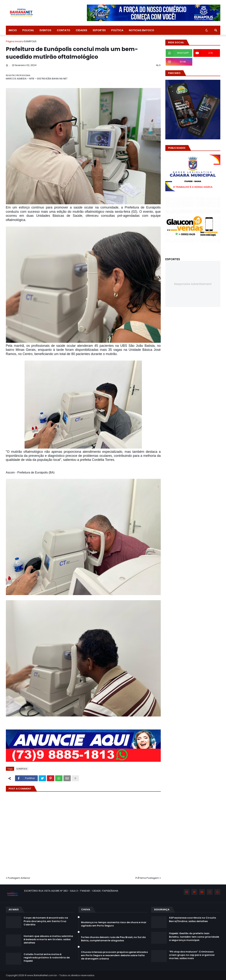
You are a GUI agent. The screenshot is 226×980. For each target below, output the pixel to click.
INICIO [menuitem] (13, 30)
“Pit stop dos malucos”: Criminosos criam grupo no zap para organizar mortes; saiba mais (192, 955)
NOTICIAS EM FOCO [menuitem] (142, 30)
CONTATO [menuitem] (64, 30)
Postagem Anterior (19, 878)
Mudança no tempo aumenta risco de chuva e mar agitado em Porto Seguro (114, 924)
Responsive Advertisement (193, 284)
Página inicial (14, 41)
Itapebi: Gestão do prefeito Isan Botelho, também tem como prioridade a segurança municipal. (194, 937)
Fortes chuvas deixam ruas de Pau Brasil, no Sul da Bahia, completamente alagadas (113, 939)
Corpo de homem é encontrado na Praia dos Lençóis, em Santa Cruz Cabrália (46, 921)
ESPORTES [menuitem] (99, 30)
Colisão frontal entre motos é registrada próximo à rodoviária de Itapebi (47, 958)
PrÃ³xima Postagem (147, 878)
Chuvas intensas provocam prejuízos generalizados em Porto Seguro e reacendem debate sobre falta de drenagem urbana (114, 955)
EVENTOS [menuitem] (45, 30)
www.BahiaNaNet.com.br (42, 975)
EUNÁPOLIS (30, 41)
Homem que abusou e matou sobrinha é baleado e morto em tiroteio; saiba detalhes (48, 939)
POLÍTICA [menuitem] (117, 30)
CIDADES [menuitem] (81, 30)
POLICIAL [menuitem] (28, 30)
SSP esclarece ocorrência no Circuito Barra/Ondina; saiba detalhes (193, 919)
